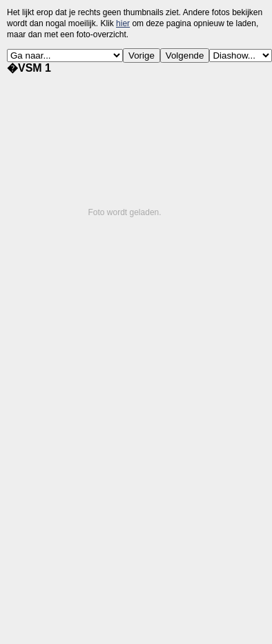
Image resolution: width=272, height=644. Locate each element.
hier (123, 23)
